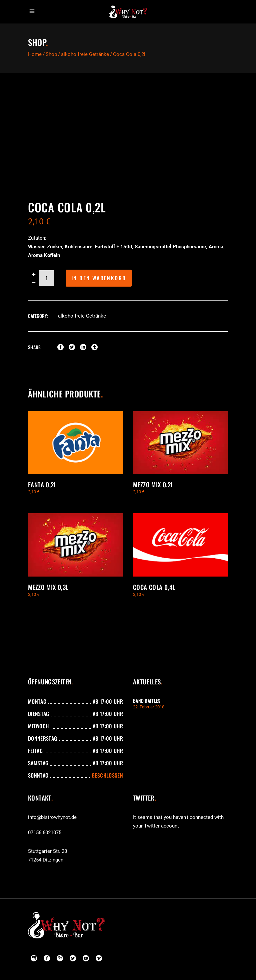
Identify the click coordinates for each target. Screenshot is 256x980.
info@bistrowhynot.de (52, 817)
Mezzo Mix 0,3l (48, 587)
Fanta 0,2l (42, 484)
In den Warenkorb (99, 278)
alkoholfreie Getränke (85, 54)
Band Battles (147, 701)
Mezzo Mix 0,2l (153, 484)
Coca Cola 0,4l (154, 587)
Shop (51, 54)
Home (35, 54)
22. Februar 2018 (149, 707)
